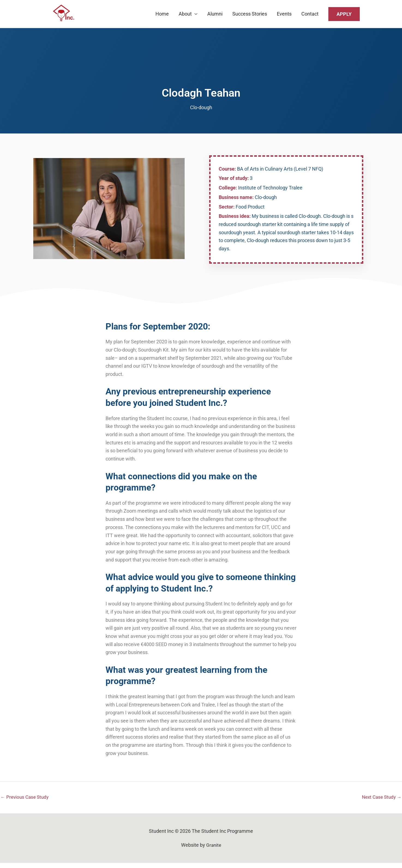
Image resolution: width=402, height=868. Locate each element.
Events (284, 16)
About (185, 16)
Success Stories (250, 16)
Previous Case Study (26, 802)
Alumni (215, 16)
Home (162, 16)
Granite (214, 850)
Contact (310, 16)
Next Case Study (380, 802)
